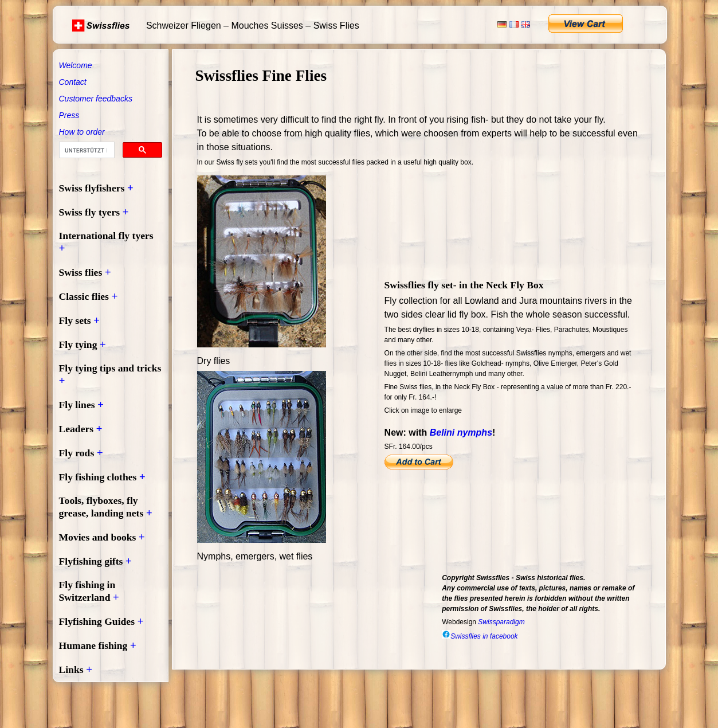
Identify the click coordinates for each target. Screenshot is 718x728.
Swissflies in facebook (480, 636)
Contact (73, 82)
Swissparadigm (501, 622)
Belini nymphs (461, 433)
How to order (82, 132)
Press (69, 115)
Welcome (76, 65)
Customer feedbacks (96, 99)
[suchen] (86, 150)
